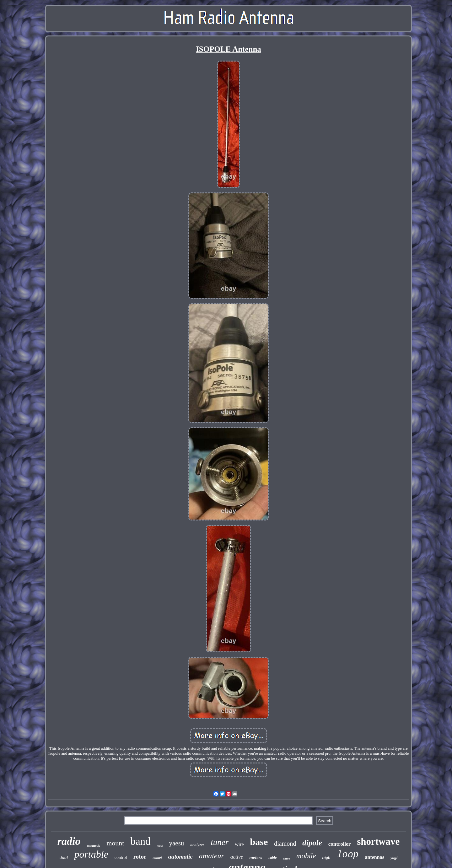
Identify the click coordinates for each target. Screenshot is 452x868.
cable (272, 858)
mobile (306, 856)
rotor (140, 857)
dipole (312, 843)
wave (286, 858)
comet (157, 858)
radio (69, 841)
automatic (180, 857)
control (121, 857)
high (326, 857)
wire (239, 844)
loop (348, 855)
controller (339, 844)
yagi (394, 857)
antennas (375, 857)
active (237, 857)
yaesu (177, 843)
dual (64, 857)
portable (91, 854)
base (259, 842)
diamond (285, 844)
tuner (220, 842)
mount (115, 843)
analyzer (197, 845)
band (140, 841)
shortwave (378, 841)
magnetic (93, 845)
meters (256, 857)
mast (160, 846)
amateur (212, 856)
